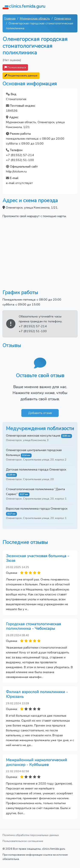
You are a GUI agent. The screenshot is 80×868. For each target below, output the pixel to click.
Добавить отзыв (40, 413)
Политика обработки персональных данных (31, 835)
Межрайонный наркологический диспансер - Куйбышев (36, 762)
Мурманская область (35, 18)
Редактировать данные (21, 75)
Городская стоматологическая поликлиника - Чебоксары (33, 626)
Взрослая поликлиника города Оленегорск (37, 509)
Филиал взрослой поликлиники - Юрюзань (37, 694)
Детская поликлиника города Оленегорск (36, 469)
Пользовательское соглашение (23, 841)
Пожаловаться (15, 67)
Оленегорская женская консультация (33, 435)
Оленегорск (63, 18)
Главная (10, 18)
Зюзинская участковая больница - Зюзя (38, 558)
